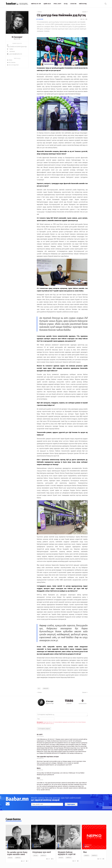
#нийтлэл (18, 858)
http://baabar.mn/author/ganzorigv (17, 46)
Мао (85, 852)
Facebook (11, 52)
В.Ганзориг (41, 19)
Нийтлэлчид (83, 4)
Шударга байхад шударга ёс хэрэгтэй (67, 853)
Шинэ (10, 60)
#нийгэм (86, 856)
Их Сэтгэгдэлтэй (13, 65)
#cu (39, 689)
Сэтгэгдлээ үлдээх (44, 729)
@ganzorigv (17, 39)
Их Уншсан (11, 62)
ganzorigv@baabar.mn (15, 54)
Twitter (10, 49)
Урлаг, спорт (57, 4)
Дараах (85, 12)
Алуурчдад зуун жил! (42, 852)
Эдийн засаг (47, 4)
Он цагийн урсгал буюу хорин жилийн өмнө (17, 853)
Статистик (73, 4)
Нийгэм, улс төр (36, 4)
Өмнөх (39, 12)
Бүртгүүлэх (71, 804)
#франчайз (46, 689)
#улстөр (10, 858)
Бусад (66, 4)
